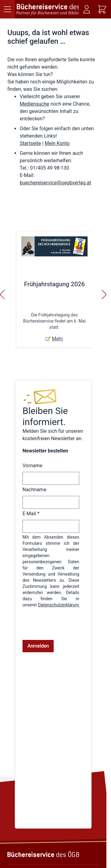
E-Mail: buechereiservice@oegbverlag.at (46, 846)
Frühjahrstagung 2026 (54, 284)
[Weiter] (104, 295)
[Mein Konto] (87, 9)
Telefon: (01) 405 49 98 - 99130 (37, 839)
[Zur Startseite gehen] (47, 9)
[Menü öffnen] (7, 9)
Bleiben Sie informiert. (45, 416)
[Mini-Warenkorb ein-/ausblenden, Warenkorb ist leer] (102, 9)
